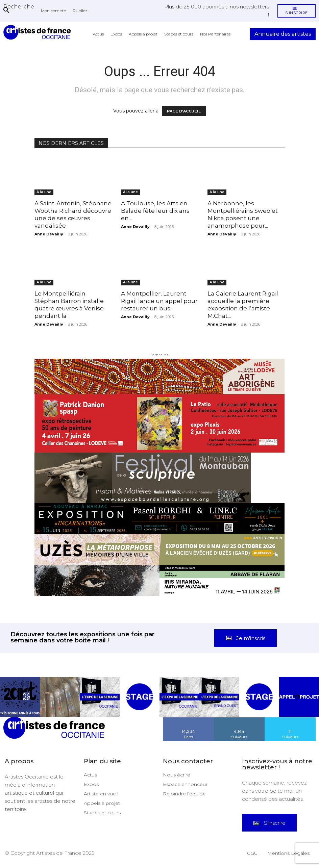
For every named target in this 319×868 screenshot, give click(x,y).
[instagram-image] (20, 697)
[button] (19, 6)
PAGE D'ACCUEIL (184, 111)
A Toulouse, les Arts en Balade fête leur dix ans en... (155, 211)
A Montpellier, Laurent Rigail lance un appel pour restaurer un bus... (159, 301)
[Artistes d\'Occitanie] (39, 32)
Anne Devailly (49, 234)
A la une (44, 192)
